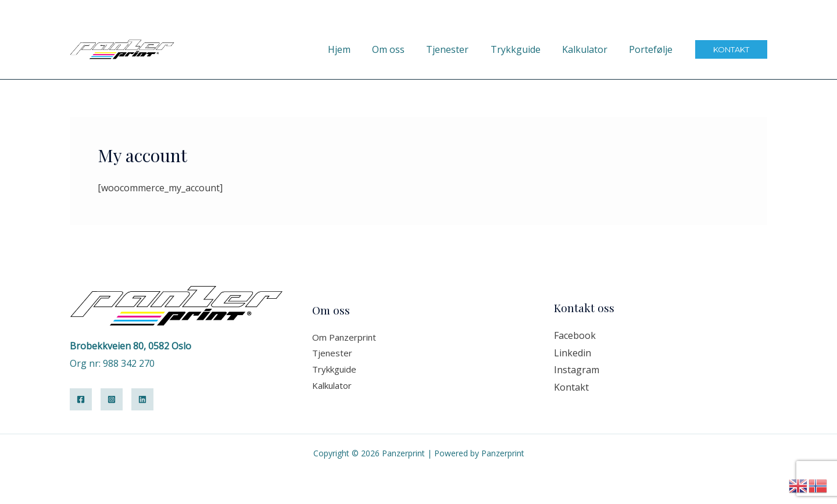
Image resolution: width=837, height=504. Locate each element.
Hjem (356, 49)
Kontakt (571, 387)
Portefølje (652, 49)
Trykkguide (523, 49)
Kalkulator (589, 49)
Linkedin (573, 353)
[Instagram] (112, 399)
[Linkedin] (142, 399)
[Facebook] (81, 399)
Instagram (577, 370)
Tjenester (458, 49)
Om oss (402, 49)
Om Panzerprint (344, 337)
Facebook (575, 335)
